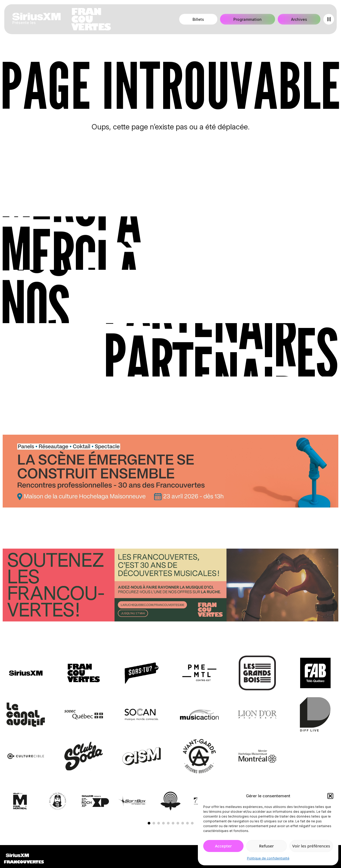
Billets (198, 19)
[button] (330, 796)
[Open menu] (329, 19)
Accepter (223, 846)
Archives (299, 19)
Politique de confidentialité (268, 858)
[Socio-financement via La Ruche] (170, 586)
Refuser (266, 846)
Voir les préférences (311, 846)
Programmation (248, 19)
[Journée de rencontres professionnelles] (170, 472)
